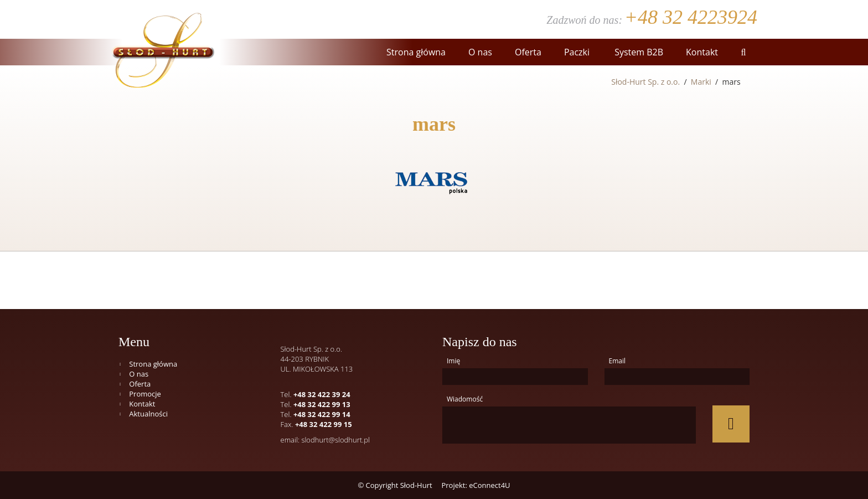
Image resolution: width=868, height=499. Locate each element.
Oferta (528, 52)
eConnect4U (489, 485)
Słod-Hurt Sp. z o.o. (645, 82)
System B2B (638, 52)
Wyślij (741, 398)
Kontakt (702, 52)
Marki (701, 82)
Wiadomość (465, 399)
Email (618, 361)
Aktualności (148, 414)
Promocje (145, 394)
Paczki (577, 52)
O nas (480, 52)
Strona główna (416, 52)
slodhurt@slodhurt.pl (335, 440)
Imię (453, 361)
